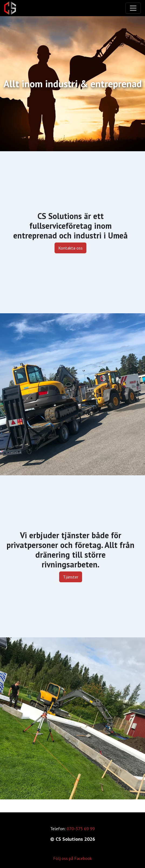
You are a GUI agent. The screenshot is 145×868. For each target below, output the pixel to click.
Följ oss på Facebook (72, 858)
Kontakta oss (70, 248)
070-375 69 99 (81, 829)
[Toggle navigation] (133, 8)
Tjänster (71, 577)
